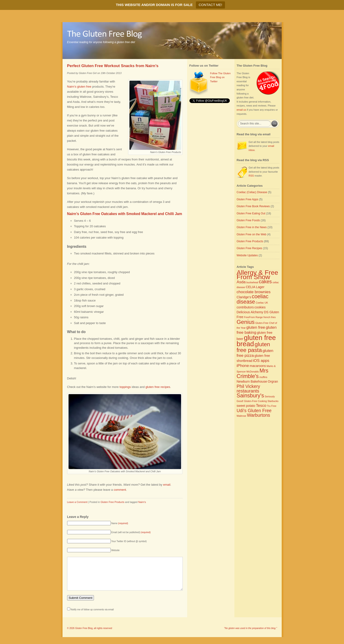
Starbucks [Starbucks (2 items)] (273, 401)
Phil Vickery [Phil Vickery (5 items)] (248, 386)
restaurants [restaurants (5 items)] (248, 391)
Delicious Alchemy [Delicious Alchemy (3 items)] (250, 312)
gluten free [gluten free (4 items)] (256, 327)
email (167, 485)
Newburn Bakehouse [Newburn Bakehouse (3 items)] (252, 381)
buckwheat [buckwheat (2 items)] (252, 282)
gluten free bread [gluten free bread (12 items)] (256, 341)
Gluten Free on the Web (252, 234)
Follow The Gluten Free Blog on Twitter (220, 77)
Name (120, 523)
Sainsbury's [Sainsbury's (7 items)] (250, 396)
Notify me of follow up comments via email (92, 616)
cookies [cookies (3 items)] (260, 307)
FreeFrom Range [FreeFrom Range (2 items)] (253, 317)
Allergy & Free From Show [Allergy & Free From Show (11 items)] (257, 275)
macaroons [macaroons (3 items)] (258, 366)
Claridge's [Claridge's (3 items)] (244, 297)
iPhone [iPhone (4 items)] (243, 366)
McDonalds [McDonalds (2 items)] (253, 372)
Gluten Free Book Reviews (253, 206)
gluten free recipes (158, 387)
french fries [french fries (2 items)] (270, 317)
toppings (125, 387)
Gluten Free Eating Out (251, 213)
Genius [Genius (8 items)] (246, 322)
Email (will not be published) (131, 532)
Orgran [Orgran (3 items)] (273, 381)
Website (115, 550)
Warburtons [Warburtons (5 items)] (258, 415)
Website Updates (247, 255)
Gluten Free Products (112, 502)
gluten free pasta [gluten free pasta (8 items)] (253, 347)
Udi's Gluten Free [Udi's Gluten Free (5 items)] (254, 411)
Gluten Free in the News (252, 227)
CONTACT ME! (210, 5)
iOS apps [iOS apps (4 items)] (261, 360)
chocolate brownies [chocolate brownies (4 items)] (254, 292)
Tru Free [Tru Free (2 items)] (272, 406)
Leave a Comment (77, 502)
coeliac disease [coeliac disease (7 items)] (253, 299)
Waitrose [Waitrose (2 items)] (242, 416)
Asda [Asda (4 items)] (241, 282)
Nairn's (142, 502)
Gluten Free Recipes (250, 248)
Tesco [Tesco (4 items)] (261, 405)
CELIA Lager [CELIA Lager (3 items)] (255, 287)
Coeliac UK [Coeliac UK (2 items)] (262, 303)
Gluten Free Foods (248, 220)
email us (241, 110)
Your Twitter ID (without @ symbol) (129, 541)
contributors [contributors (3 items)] (245, 307)
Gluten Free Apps (248, 199)
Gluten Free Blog (84, 635)
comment (120, 490)
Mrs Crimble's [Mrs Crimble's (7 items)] (253, 373)
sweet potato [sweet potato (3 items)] (246, 406)
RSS (251, 176)
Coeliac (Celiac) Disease (252, 192)
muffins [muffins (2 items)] (263, 377)
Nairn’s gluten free (79, 87)
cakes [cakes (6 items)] (265, 282)
